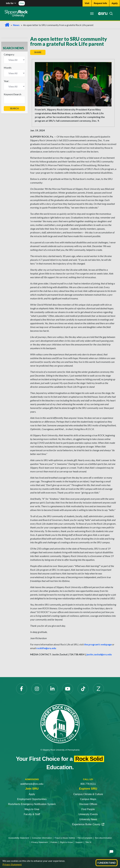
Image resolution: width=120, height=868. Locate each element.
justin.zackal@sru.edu (99, 654)
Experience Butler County (88, 824)
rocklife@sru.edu (46, 648)
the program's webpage (98, 644)
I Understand (107, 863)
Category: (9, 54)
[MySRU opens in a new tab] (102, 14)
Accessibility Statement (19, 838)
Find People (88, 809)
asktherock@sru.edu (32, 784)
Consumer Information (42, 838)
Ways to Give (32, 809)
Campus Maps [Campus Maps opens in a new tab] (88, 799)
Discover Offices (88, 804)
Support (79, 842)
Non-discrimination (103, 838)
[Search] (110, 14)
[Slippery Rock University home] (60, 724)
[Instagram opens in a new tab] (37, 689)
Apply (32, 794)
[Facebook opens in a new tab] (22, 689)
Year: (6, 81)
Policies (54, 842)
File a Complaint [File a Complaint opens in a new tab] (85, 838)
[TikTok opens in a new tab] (83, 689)
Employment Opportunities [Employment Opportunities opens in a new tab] (32, 799)
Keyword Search (12, 94)
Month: (8, 68)
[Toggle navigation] (92, 14)
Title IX (88, 842)
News (16, 25)
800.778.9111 (88, 784)
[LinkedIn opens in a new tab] (52, 689)
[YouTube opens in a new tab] (68, 689)
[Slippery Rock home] (16, 14)
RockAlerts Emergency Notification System (32, 804)
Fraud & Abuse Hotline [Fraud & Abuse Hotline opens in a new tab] (65, 838)
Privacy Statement (12, 864)
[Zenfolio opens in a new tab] (98, 689)
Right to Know (66, 842)
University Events (88, 814)
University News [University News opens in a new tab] (88, 819)
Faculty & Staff (32, 814)
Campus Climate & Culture (88, 794)
